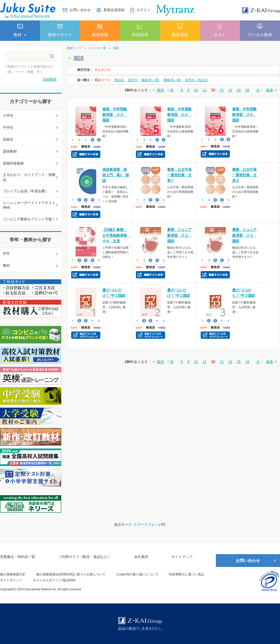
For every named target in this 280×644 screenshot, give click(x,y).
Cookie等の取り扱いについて (137, 574)
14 (230, 90)
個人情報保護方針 (13, 574)
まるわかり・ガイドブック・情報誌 (29, 177)
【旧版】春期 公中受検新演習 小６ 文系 (116, 235)
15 (239, 90)
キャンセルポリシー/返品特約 (54, 580)
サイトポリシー (11, 580)
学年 (6, 254)
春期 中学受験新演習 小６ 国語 (244, 115)
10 (196, 90)
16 (247, 90)
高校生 (8, 139)
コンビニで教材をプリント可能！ (29, 219)
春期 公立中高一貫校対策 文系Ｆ (179, 175)
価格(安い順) (151, 80)
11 (205, 90)
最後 (269, 90)
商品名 (120, 80)
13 (222, 90)
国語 (116, 48)
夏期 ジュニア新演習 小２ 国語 (179, 235)
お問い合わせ (248, 561)
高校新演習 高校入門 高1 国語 (116, 175)
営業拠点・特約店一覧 (17, 557)
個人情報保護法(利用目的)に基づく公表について (71, 574)
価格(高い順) (173, 80)
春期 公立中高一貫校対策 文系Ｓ (244, 175)
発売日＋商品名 (196, 80)
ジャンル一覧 (97, 48)
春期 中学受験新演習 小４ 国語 (115, 115)
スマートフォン (146, 525)
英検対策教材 (13, 163)
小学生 (8, 116)
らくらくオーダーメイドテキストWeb (29, 205)
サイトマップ (182, 557)
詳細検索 (50, 79)
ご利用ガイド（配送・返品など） (85, 557)
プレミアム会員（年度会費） (26, 191)
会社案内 (141, 557)
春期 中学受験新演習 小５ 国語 (179, 115)
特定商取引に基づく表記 (187, 574)
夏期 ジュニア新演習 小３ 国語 (244, 235)
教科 (6, 266)
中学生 (8, 128)
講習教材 (10, 151)
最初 (160, 90)
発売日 (133, 80)
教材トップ (74, 48)
